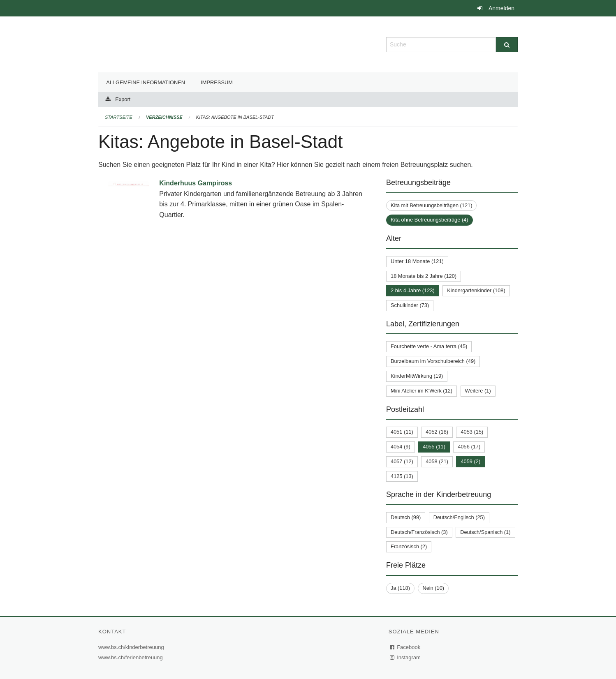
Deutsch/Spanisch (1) (485, 532)
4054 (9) (401, 447)
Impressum (217, 82)
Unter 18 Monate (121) (417, 261)
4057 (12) (402, 461)
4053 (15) (472, 432)
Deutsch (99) (406, 517)
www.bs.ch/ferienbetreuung (132, 657)
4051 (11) (402, 432)
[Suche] (507, 45)
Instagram (406, 657)
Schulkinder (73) (410, 305)
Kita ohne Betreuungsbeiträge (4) (430, 220)
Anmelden (501, 8)
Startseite (119, 117)
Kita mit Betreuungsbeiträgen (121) (431, 205)
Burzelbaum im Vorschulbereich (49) (433, 361)
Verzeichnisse (164, 117)
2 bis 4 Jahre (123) (413, 290)
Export (123, 99)
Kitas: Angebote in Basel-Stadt (235, 117)
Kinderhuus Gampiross (196, 183)
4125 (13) (402, 476)
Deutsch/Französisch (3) (419, 532)
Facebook (405, 647)
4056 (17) (469, 447)
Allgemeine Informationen (146, 82)
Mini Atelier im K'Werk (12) (421, 391)
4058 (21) (437, 461)
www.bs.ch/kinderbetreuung (132, 647)
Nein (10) (433, 588)
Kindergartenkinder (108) (476, 290)
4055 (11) (434, 447)
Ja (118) (400, 588)
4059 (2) (470, 461)
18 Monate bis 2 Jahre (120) (424, 276)
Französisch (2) (409, 546)
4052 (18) (437, 432)
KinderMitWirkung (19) (417, 376)
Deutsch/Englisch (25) (459, 517)
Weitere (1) (478, 391)
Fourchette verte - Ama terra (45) (429, 346)
